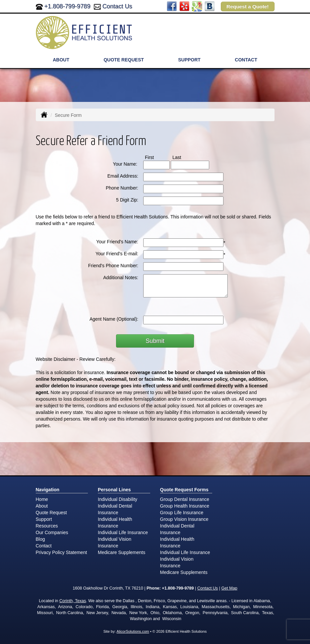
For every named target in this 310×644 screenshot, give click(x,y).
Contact (246, 60)
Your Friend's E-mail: (117, 254)
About (42, 506)
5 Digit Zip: (127, 200)
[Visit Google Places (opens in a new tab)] (197, 6)
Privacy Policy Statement (62, 552)
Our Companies (52, 532)
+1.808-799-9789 (67, 6)
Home (42, 499)
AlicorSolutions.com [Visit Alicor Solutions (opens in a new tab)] (133, 631)
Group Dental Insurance (185, 499)
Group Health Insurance (185, 506)
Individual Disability (118, 499)
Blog (40, 539)
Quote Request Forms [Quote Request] (184, 490)
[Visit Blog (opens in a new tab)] (210, 6)
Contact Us (117, 6)
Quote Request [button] (124, 60)
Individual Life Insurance (123, 532)
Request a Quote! (248, 6)
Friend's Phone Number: (113, 266)
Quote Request (51, 513)
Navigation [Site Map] (48, 490)
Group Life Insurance (182, 513)
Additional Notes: (121, 278)
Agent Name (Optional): (114, 319)
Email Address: (123, 176)
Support (44, 519)
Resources (47, 526)
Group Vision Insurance (184, 519)
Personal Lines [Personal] (114, 490)
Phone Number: (122, 188)
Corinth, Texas (73, 601)
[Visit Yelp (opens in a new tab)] (184, 6)
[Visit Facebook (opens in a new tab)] (172, 6)
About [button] (61, 60)
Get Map (229, 588)
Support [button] (189, 60)
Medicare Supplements (122, 552)
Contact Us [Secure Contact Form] (208, 588)
